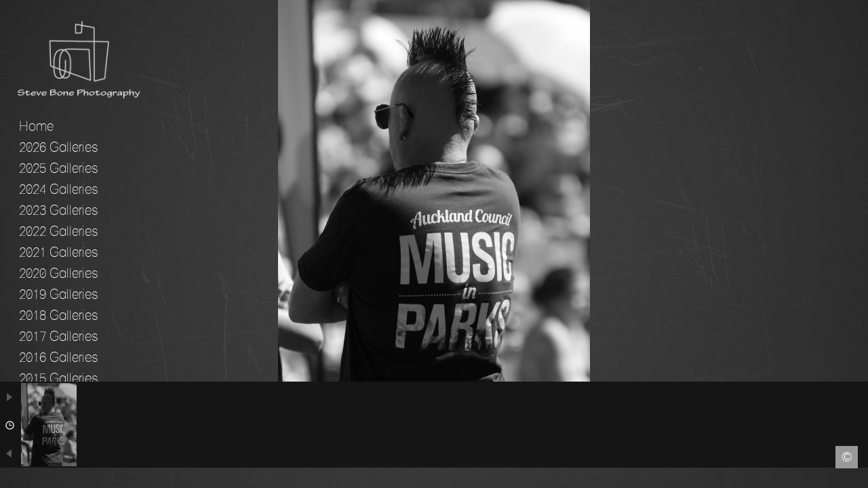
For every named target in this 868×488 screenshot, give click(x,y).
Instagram (858, 478)
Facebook (10, 478)
